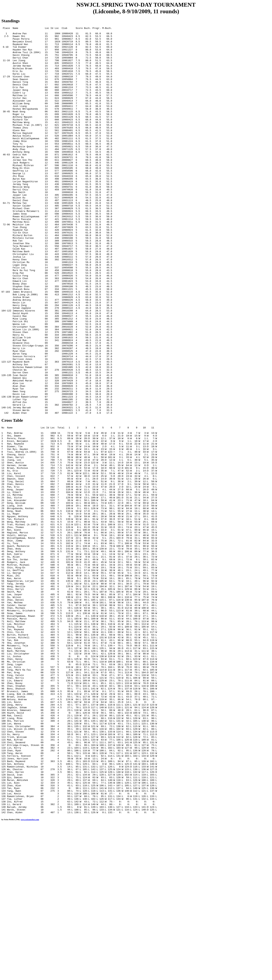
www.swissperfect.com (30, 974)
